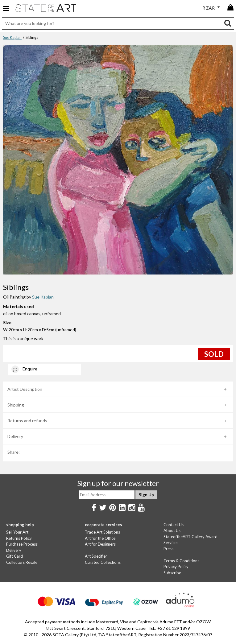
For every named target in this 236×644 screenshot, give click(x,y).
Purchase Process (22, 544)
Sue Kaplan (12, 37)
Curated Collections (103, 562)
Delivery (15, 436)
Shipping (16, 405)
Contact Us (174, 525)
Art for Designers (100, 544)
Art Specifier (96, 556)
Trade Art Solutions (102, 532)
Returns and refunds (27, 421)
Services (171, 543)
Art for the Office (100, 538)
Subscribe (172, 573)
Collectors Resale (22, 562)
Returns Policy (19, 538)
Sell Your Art (17, 532)
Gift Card (14, 556)
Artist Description (25, 389)
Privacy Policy (176, 567)
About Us (172, 530)
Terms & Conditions (181, 561)
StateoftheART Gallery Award (190, 537)
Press (168, 549)
